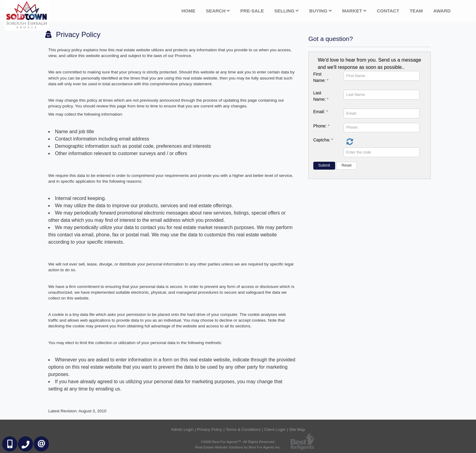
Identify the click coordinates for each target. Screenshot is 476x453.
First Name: (321, 77)
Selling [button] (287, 11)
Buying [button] (321, 11)
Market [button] (354, 11)
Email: (321, 112)
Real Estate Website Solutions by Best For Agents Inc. (238, 447)
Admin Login (182, 429)
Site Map (297, 429)
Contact (388, 11)
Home (189, 11)
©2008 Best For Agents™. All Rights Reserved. (238, 442)
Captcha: (323, 140)
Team (416, 11)
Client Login (275, 429)
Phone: (321, 126)
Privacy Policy (210, 429)
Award (442, 11)
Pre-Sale (252, 11)
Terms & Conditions (243, 429)
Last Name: (321, 96)
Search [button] (218, 11)
